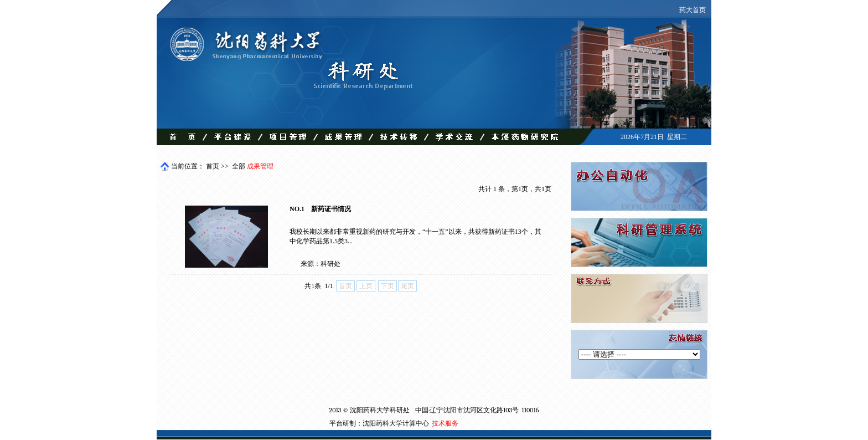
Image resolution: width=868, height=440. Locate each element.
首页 (213, 166)
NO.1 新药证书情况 (320, 209)
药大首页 (693, 10)
